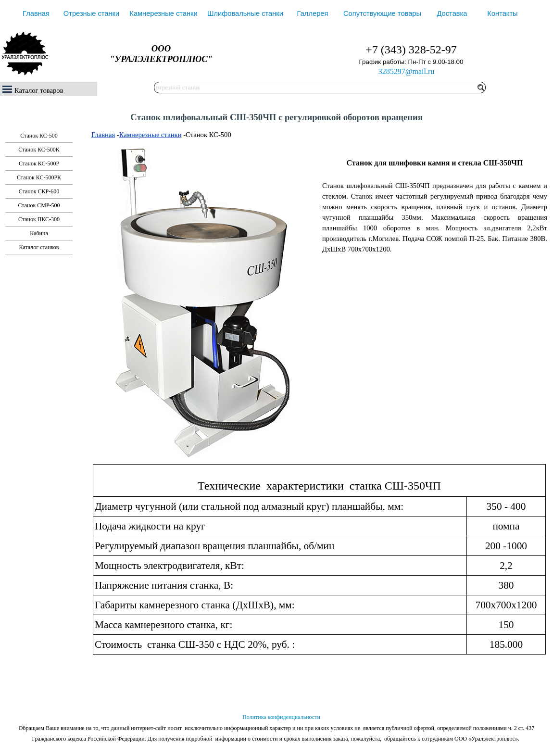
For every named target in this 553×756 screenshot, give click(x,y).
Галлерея (313, 13)
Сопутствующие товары (382, 13)
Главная (36, 13)
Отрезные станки (91, 13)
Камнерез (134, 135)
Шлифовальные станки (245, 13)
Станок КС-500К (39, 150)
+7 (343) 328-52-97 (411, 50)
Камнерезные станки (163, 13)
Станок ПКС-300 (39, 219)
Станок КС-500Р (39, 164)
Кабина (39, 233)
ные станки (164, 135)
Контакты (502, 13)
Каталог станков (39, 247)
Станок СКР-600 (39, 191)
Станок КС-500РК (39, 177)
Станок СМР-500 (39, 205)
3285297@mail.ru (407, 71)
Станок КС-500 (39, 136)
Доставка (452, 13)
